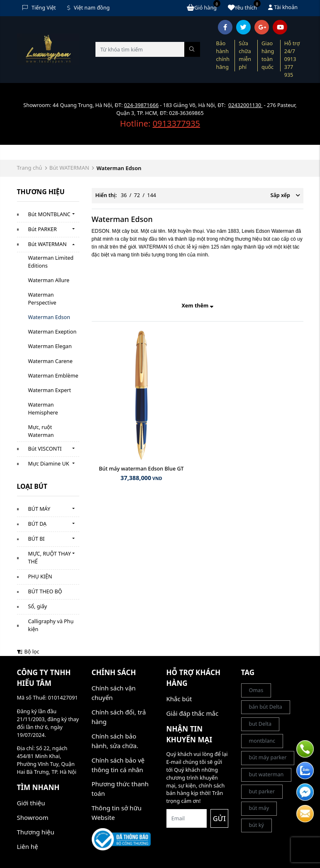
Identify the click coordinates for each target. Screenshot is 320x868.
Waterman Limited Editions (51, 262)
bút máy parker (268, 757)
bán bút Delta (266, 707)
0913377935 (176, 123)
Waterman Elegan (50, 346)
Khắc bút (179, 699)
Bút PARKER (43, 229)
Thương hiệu (36, 832)
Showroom (33, 817)
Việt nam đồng (89, 8)
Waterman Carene (50, 361)
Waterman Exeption (53, 332)
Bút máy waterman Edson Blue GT (141, 469)
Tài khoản (283, 7)
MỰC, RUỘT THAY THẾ (50, 558)
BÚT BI (37, 539)
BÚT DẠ (38, 524)
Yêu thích (244, 7)
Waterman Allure (49, 280)
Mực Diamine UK (49, 464)
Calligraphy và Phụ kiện (51, 625)
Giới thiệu (31, 803)
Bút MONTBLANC (49, 214)
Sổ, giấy (38, 606)
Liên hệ (28, 846)
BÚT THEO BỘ (45, 591)
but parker (262, 791)
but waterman (266, 774)
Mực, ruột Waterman (41, 431)
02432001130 (245, 105)
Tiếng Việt (39, 8)
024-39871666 (141, 105)
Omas (256, 690)
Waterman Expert (50, 390)
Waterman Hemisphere (43, 409)
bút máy (259, 808)
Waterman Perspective (42, 299)
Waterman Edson (49, 317)
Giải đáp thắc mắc (193, 713)
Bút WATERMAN (69, 168)
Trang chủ (30, 168)
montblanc (262, 741)
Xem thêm (197, 306)
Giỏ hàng (204, 7)
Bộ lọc (28, 652)
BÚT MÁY (39, 509)
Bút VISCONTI (45, 449)
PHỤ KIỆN (40, 577)
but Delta (260, 724)
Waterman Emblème (53, 376)
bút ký (257, 825)
